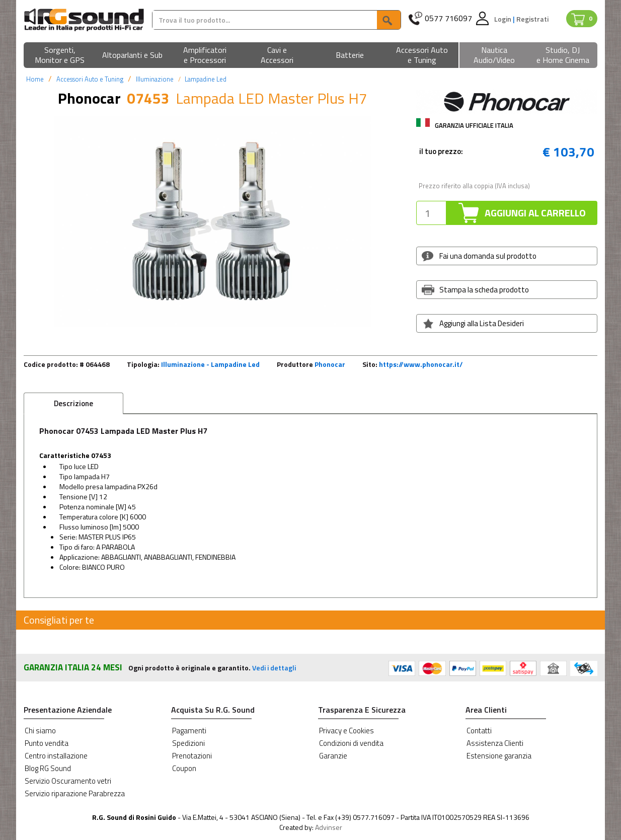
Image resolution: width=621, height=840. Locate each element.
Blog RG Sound (48, 768)
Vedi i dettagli (274, 668)
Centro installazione (56, 756)
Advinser (329, 827)
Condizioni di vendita (351, 743)
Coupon (184, 768)
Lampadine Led (206, 79)
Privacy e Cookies (346, 731)
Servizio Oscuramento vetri (68, 781)
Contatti (479, 731)
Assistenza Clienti (495, 743)
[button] (60, 56)
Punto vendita (47, 743)
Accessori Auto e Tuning (90, 79)
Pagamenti (189, 731)
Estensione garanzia (499, 756)
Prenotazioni (192, 756)
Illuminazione (155, 79)
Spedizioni (188, 743)
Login (503, 19)
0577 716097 (448, 18)
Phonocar (330, 364)
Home (35, 79)
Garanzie (333, 756)
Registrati (532, 19)
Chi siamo (40, 731)
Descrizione (73, 403)
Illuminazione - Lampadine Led (210, 364)
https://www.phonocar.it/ (421, 364)
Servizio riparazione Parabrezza (75, 793)
